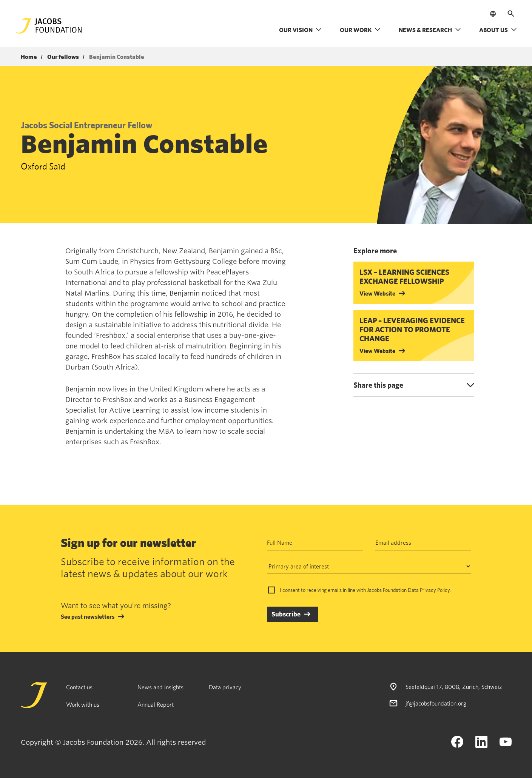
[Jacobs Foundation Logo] (49, 26)
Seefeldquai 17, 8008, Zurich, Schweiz (454, 687)
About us (498, 30)
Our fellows (63, 57)
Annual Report (156, 704)
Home (29, 57)
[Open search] (511, 14)
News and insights (160, 687)
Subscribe (286, 614)
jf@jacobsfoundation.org (436, 703)
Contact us (79, 687)
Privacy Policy (435, 590)
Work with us (83, 704)
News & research (430, 30)
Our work (360, 30)
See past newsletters (88, 616)
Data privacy (225, 687)
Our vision (300, 30)
